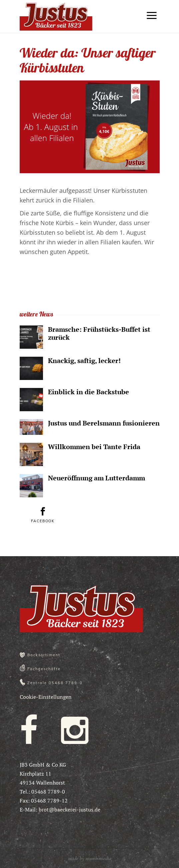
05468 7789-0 (66, 683)
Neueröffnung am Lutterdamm (96, 478)
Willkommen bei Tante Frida (94, 447)
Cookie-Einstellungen (46, 697)
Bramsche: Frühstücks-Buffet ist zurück (99, 333)
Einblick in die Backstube (88, 392)
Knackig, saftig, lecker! (84, 361)
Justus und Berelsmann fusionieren (104, 423)
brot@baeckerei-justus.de (69, 809)
